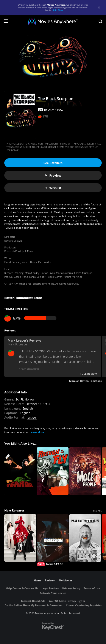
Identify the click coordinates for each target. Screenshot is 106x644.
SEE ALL (97, 511)
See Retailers (53, 163)
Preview (53, 175)
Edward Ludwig (13, 241)
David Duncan (12, 262)
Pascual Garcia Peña (16, 277)
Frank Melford (12, 251)
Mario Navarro (64, 273)
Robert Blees (29, 262)
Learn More (37, 432)
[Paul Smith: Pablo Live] (85, 538)
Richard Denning (14, 273)
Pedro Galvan (55, 277)
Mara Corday (32, 273)
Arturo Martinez (73, 277)
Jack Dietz (28, 251)
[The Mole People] (85, 471)
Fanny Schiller (37, 277)
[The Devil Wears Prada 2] (20, 538)
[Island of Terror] (20, 471)
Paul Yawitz (45, 262)
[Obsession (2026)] (53, 540)
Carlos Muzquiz (83, 273)
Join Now (58, 10)
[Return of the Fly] (53, 471)
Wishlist (53, 188)
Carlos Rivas (48, 273)
